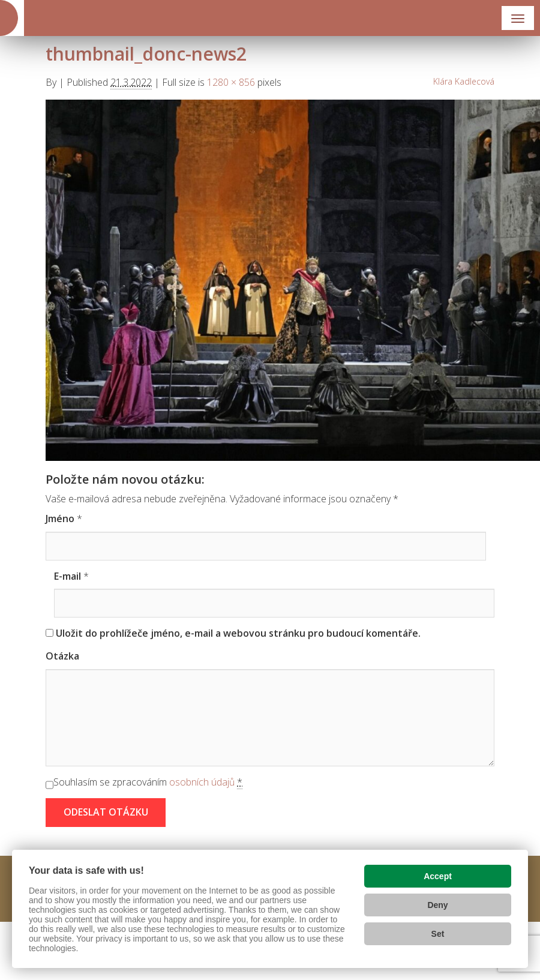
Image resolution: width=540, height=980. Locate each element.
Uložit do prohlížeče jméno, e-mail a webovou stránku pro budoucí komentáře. (238, 633)
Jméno (60, 519)
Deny (437, 905)
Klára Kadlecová (464, 81)
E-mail (67, 576)
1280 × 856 (231, 82)
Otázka (62, 656)
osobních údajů (202, 782)
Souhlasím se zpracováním (148, 782)
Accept (438, 876)
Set (438, 934)
